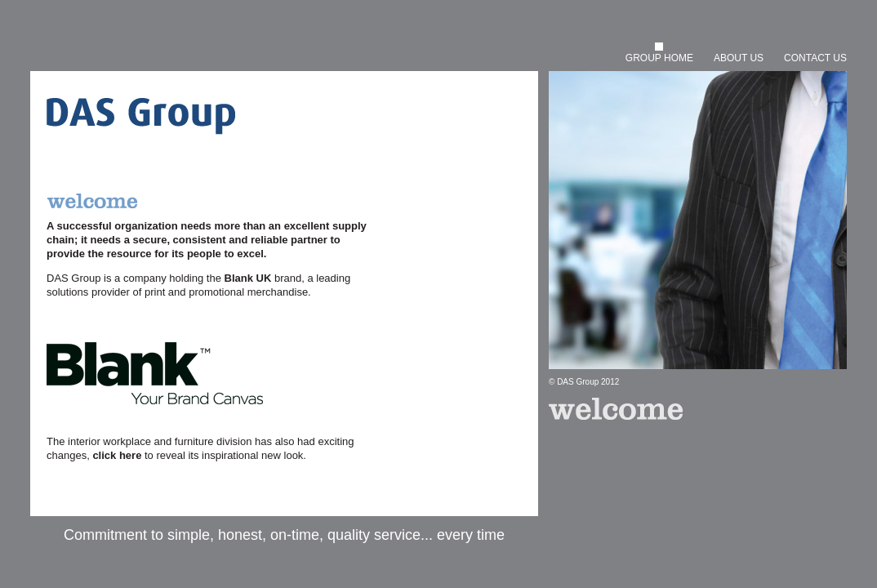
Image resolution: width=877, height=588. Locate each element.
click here (117, 455)
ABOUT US (739, 58)
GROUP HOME (659, 58)
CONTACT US (815, 58)
